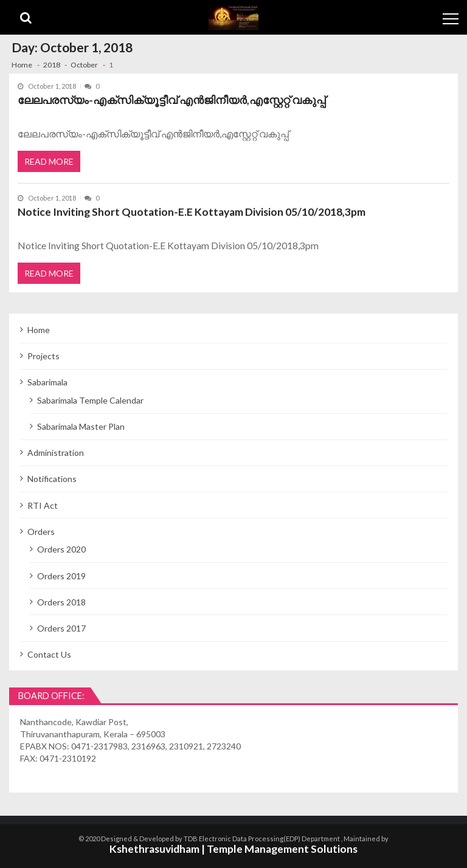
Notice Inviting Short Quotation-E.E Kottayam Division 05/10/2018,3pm (192, 211)
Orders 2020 (61, 547)
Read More (49, 160)
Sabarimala (47, 380)
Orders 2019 (61, 573)
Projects (43, 354)
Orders (41, 530)
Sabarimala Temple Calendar (90, 398)
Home (39, 328)
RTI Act (43, 503)
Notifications (52, 477)
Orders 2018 (61, 600)
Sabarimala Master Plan (81, 425)
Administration (56, 451)
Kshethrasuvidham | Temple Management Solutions (233, 847)
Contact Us (49, 653)
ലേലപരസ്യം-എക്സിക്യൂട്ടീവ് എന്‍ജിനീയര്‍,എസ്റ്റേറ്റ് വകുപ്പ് (171, 100)
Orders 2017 (61, 626)
